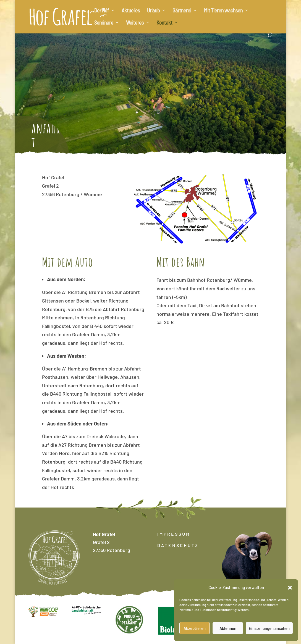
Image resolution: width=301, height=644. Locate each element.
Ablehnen (228, 628)
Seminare (104, 23)
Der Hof (102, 11)
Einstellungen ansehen (269, 628)
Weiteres (135, 23)
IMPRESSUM (174, 534)
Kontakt (164, 23)
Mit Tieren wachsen (223, 11)
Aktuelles (131, 11)
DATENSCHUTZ (178, 545)
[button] (290, 588)
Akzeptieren (195, 628)
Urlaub (153, 11)
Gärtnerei (182, 11)
